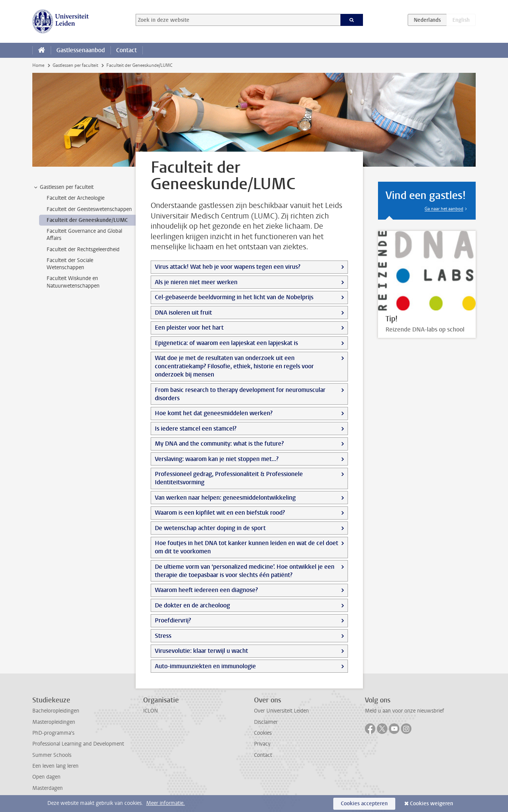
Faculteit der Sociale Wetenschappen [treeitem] (70, 264)
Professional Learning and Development (78, 744)
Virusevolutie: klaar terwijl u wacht (201, 651)
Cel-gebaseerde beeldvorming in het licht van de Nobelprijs (234, 297)
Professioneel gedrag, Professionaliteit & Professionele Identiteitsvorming (229, 478)
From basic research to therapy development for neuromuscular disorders (240, 394)
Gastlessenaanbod (81, 50)
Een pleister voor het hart (189, 328)
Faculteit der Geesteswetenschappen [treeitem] (89, 209)
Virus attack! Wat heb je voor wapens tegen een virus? (228, 267)
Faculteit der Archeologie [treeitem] (76, 198)
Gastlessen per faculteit (75, 65)
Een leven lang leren (55, 766)
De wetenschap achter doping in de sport (210, 528)
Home (38, 65)
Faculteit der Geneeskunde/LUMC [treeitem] (87, 220)
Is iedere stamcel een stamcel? (196, 429)
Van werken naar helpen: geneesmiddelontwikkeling (225, 498)
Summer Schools (52, 755)
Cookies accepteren (364, 804)
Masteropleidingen (54, 722)
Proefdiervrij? (173, 620)
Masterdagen (48, 788)
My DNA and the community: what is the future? (219, 444)
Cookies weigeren (432, 804)
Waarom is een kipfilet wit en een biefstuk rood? (220, 513)
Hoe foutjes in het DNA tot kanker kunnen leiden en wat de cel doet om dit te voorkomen (246, 547)
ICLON (150, 711)
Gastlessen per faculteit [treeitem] (63, 187)
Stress (163, 636)
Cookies (263, 733)
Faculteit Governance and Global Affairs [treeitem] (84, 235)
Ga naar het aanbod (444, 209)
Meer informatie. (166, 803)
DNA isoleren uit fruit (183, 313)
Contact (126, 50)
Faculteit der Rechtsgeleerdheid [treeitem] (83, 249)
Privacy (262, 744)
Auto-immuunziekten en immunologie (205, 666)
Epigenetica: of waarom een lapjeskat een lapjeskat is (226, 343)
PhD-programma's (53, 733)
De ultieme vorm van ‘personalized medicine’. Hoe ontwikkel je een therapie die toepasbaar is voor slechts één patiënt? (245, 571)
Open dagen (46, 777)
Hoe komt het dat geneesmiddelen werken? (214, 413)
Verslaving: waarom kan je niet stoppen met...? (217, 459)
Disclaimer (266, 722)
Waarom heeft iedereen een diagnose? (206, 590)
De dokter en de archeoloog (192, 605)
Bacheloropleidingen (56, 711)
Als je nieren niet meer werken (196, 282)
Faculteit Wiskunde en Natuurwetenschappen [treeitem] (73, 282)
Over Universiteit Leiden (281, 711)
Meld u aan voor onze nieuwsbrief (404, 711)
